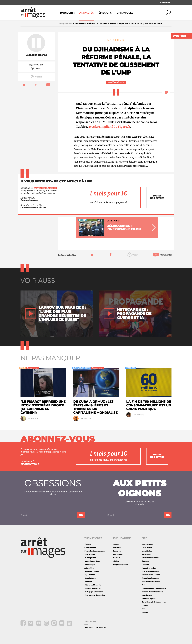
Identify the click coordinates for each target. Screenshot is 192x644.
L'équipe (145, 565)
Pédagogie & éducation (94, 592)
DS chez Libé (101, 628)
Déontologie (90, 565)
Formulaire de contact (151, 575)
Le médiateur (147, 551)
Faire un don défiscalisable (152, 592)
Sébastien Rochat (36, 55)
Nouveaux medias (92, 571)
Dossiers (117, 558)
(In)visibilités (90, 575)
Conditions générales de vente (154, 602)
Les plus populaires (121, 565)
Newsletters (147, 595)
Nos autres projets (149, 568)
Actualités (87, 13)
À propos (145, 561)
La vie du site (147, 548)
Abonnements (147, 544)
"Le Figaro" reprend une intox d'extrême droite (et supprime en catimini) (43, 407)
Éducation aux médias (151, 558)
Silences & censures (92, 588)
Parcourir (67, 13)
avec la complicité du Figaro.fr (109, 127)
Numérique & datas (92, 561)
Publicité (88, 582)
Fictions (88, 544)
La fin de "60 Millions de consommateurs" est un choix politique (149, 405)
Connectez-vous (29, 200)
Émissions (105, 13)
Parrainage (146, 554)
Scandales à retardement (94, 551)
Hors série (89, 628)
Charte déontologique (151, 571)
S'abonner (179, 36)
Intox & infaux (90, 554)
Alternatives (89, 568)
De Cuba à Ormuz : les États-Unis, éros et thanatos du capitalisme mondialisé (95, 407)
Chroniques (125, 13)
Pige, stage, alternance (151, 582)
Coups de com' (90, 548)
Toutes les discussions (150, 578)
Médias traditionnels (93, 585)
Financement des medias (95, 595)
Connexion (165, 3)
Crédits (145, 605)
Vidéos (116, 561)
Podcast (145, 612)
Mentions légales (149, 599)
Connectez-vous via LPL (34, 208)
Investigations (90, 558)
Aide (144, 585)
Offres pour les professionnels (154, 588)
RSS (143, 609)
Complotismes (90, 578)
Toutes (116, 544)
